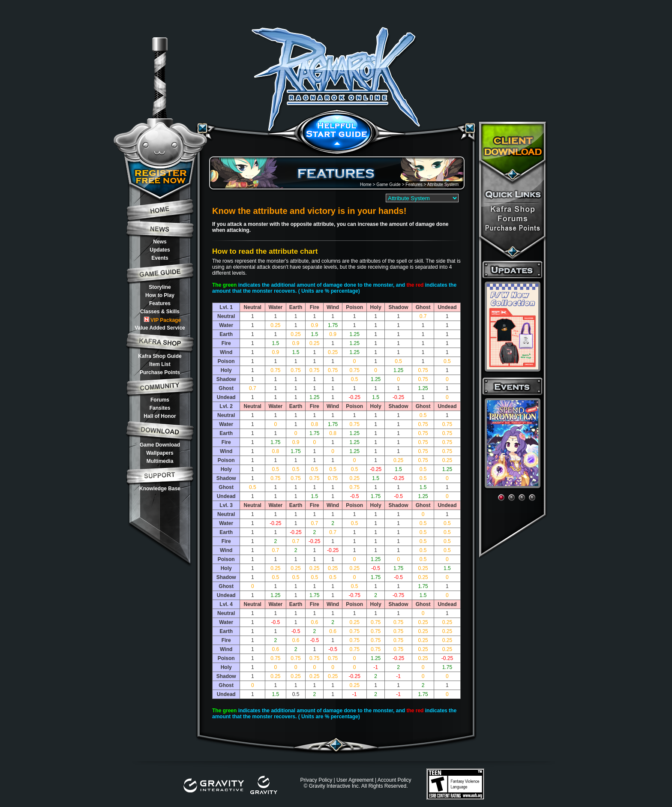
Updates (160, 250)
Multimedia (160, 461)
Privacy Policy (316, 780)
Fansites (160, 408)
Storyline (160, 287)
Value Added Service (160, 328)
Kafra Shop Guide (160, 356)
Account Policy (394, 780)
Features (160, 303)
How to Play (160, 295)
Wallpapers (160, 453)
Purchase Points (160, 372)
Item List (160, 364)
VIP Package (162, 320)
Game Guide (388, 184)
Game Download (160, 445)
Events (160, 258)
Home (366, 184)
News (160, 242)
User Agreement (355, 780)
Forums (160, 400)
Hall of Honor (160, 416)
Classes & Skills (160, 312)
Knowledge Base (160, 489)
